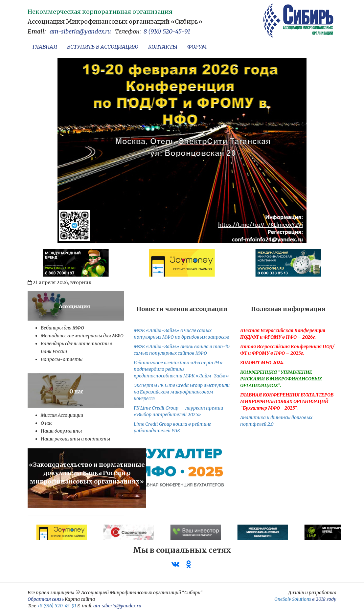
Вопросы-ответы (62, 359)
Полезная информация (288, 309)
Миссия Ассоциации (62, 415)
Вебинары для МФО (62, 328)
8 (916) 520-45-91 (167, 31)
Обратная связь (46, 599)
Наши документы (61, 431)
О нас (46, 423)
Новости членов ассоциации (182, 309)
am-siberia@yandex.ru (80, 31)
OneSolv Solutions (293, 599)
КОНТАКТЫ (163, 47)
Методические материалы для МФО (82, 336)
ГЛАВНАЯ (45, 47)
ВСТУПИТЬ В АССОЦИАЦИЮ (103, 47)
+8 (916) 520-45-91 (57, 606)
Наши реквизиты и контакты (75, 439)
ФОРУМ (197, 47)
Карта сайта (80, 599)
